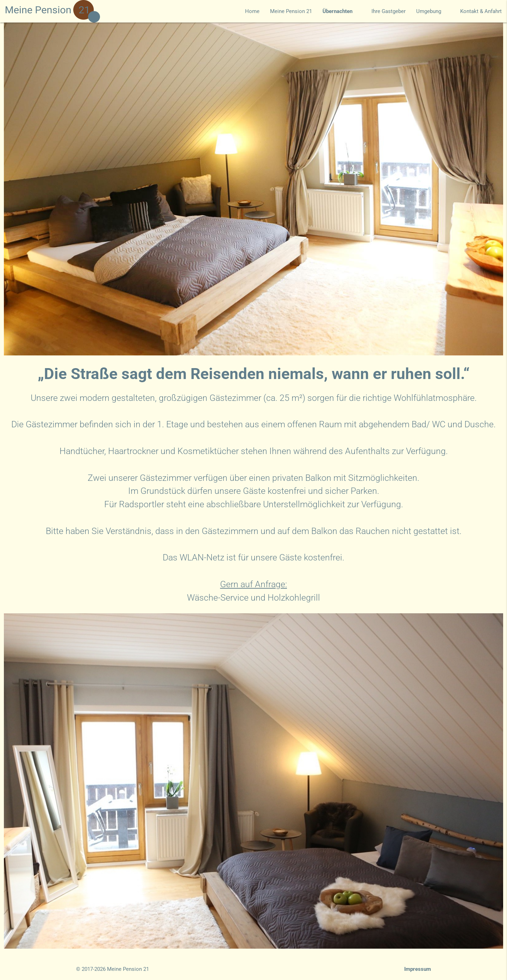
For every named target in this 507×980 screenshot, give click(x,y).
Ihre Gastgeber (389, 11)
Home (252, 11)
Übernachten (342, 11)
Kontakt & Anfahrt (481, 11)
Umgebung (433, 11)
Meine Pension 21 (291, 11)
